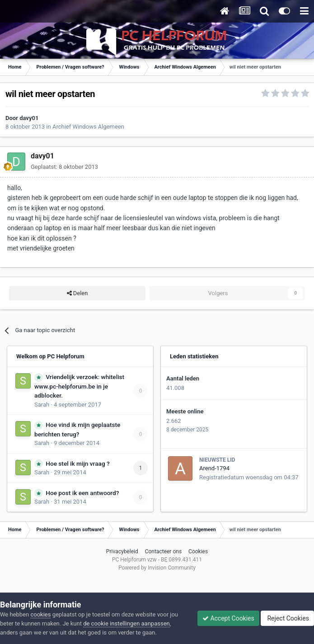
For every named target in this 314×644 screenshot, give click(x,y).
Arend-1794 (214, 468)
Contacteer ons (163, 551)
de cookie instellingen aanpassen (127, 623)
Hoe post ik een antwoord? (82, 493)
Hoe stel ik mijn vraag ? (77, 463)
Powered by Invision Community (157, 568)
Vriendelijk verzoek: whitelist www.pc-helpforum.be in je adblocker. (79, 386)
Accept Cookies (228, 618)
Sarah (42, 405)
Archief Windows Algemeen (88, 127)
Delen (77, 293)
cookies (40, 614)
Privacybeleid (122, 551)
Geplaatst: (64, 167)
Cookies (198, 551)
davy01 (29, 118)
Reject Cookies (287, 618)
